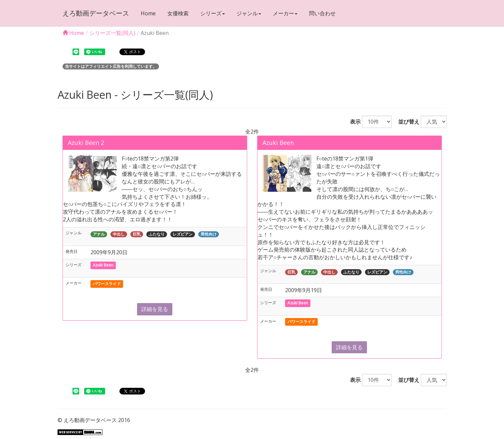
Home (148, 13)
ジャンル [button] (249, 13)
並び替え (406, 122)
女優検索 (178, 13)
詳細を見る (155, 309)
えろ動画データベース (96, 13)
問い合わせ (322, 13)
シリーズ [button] (213, 13)
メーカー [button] (285, 13)
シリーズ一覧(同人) (112, 33)
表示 (353, 122)
